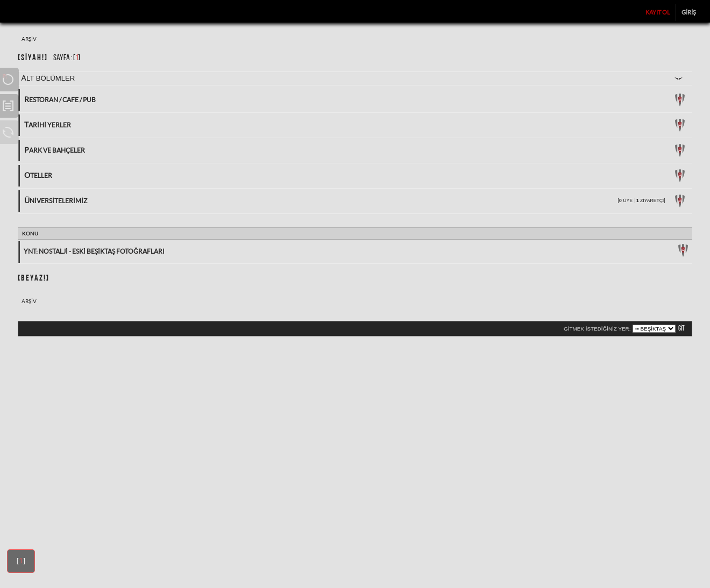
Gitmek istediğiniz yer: (597, 329)
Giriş (689, 12)
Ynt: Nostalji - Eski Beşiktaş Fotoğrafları (94, 251)
